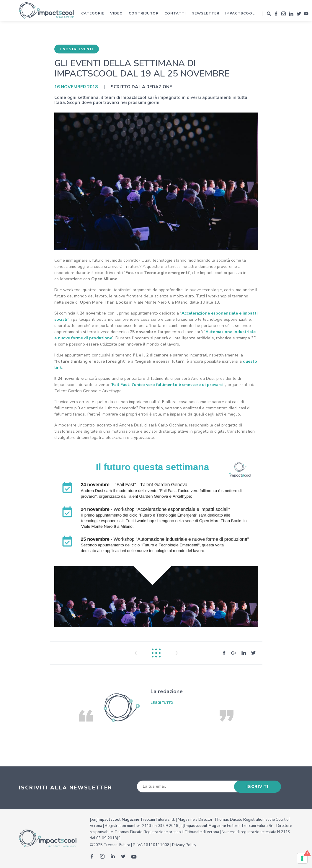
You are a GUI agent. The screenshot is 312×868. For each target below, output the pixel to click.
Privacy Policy (184, 845)
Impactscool (240, 13)
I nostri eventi (77, 49)
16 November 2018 (76, 87)
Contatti (175, 13)
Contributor (144, 13)
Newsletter (205, 13)
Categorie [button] (93, 13)
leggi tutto (162, 703)
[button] (269, 14)
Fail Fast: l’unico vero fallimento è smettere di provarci (168, 385)
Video (116, 13)
